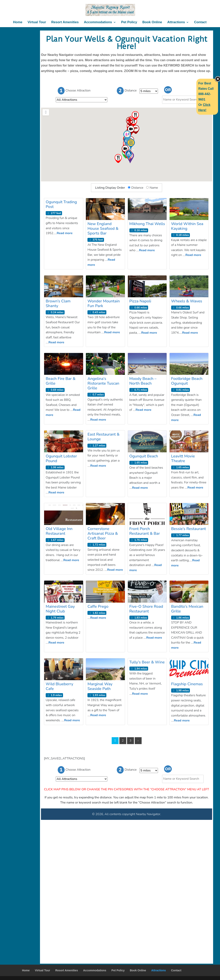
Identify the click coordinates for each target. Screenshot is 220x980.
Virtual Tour (37, 22)
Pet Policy (129, 22)
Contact (200, 22)
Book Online (152, 22)
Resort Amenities (65, 22)
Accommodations (98, 22)
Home (18, 22)
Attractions (176, 22)
